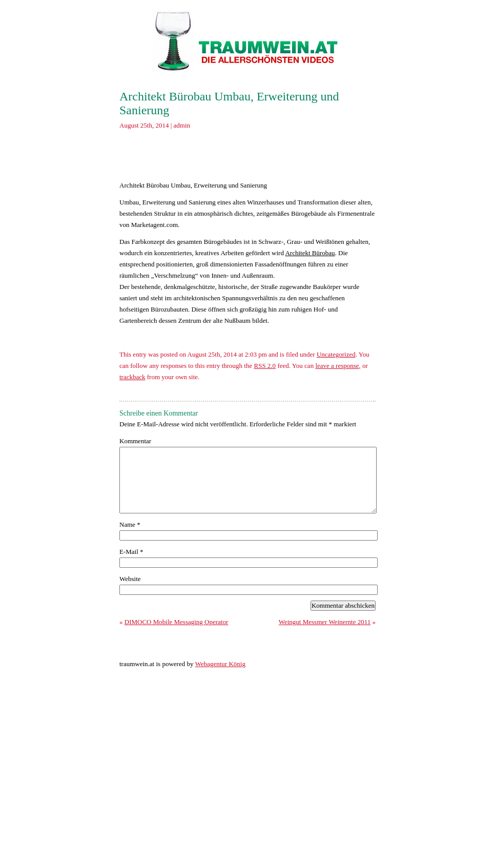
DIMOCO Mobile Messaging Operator (177, 622)
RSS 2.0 (265, 366)
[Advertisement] (250, 158)
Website (130, 579)
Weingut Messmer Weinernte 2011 (325, 622)
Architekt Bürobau (310, 253)
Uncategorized (336, 354)
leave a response (337, 366)
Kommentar (135, 441)
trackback (132, 377)
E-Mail (131, 552)
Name (130, 524)
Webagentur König (220, 664)
